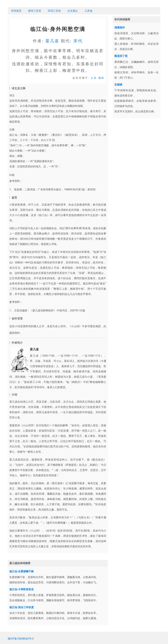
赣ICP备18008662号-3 (21, 639)
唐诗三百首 (35, 11)
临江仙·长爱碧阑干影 (22, 571)
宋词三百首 (54, 11)
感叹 (101, 78)
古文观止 (73, 11)
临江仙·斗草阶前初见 (22, 589)
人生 (94, 78)
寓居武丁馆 (121, 56)
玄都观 (118, 85)
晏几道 (52, 41)
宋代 (78, 41)
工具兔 (88, 11)
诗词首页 (16, 11)
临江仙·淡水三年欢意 (22, 607)
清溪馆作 (120, 28)
